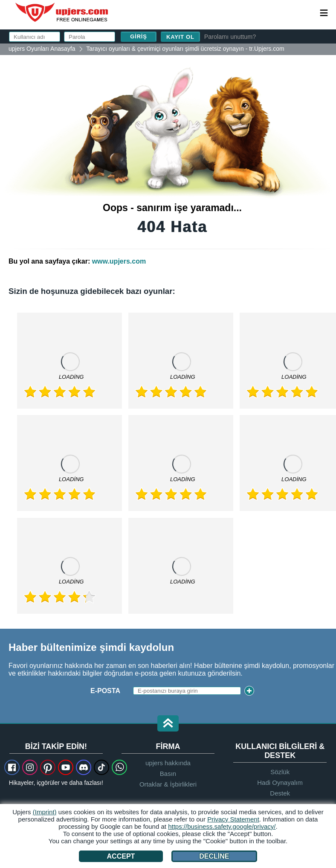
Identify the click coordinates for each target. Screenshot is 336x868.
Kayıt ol (180, 37)
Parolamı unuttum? (230, 37)
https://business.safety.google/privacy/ (222, 826)
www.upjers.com (119, 261)
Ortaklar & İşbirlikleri (168, 784)
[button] (168, 724)
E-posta (105, 691)
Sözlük (280, 772)
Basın (168, 774)
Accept (121, 856)
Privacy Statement (233, 819)
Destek (280, 793)
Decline (214, 856)
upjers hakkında (168, 763)
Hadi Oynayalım (280, 782)
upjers (62, 12)
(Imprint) (45, 812)
